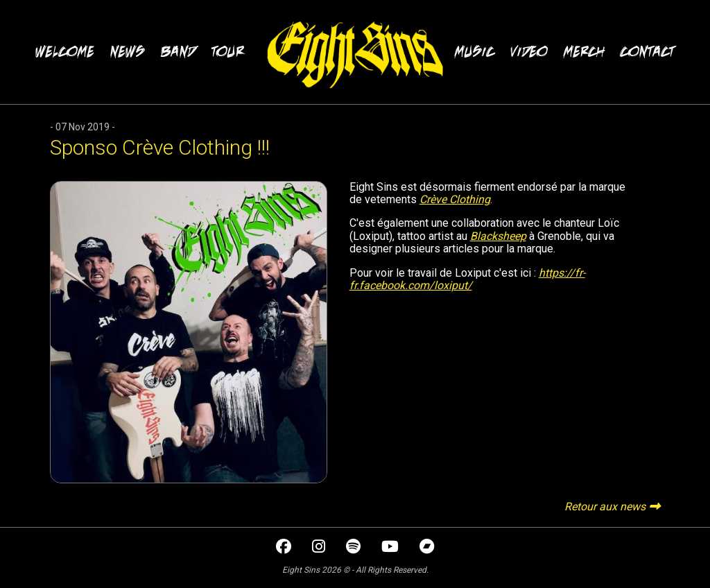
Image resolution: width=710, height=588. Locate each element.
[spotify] (355, 548)
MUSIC (475, 52)
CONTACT (648, 52)
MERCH (584, 52)
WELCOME (65, 52)
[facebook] (285, 548)
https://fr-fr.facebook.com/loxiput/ (467, 279)
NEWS (128, 52)
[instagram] (320, 548)
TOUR (228, 52)
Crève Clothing (455, 199)
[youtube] (391, 548)
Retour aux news (605, 507)
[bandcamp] (427, 548)
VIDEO (529, 52)
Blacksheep (498, 236)
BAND (178, 52)
